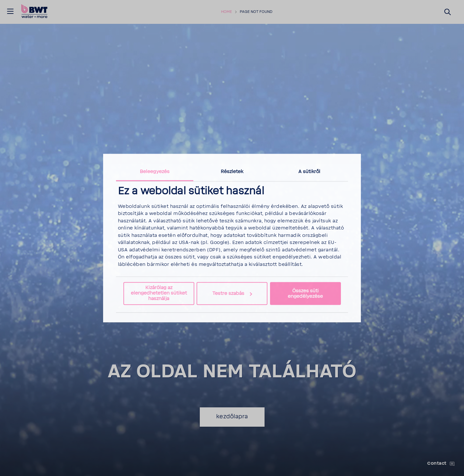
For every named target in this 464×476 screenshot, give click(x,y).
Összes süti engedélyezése (305, 294)
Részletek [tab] (232, 172)
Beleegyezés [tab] (155, 172)
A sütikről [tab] (309, 172)
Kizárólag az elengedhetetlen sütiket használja (159, 293)
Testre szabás (232, 293)
